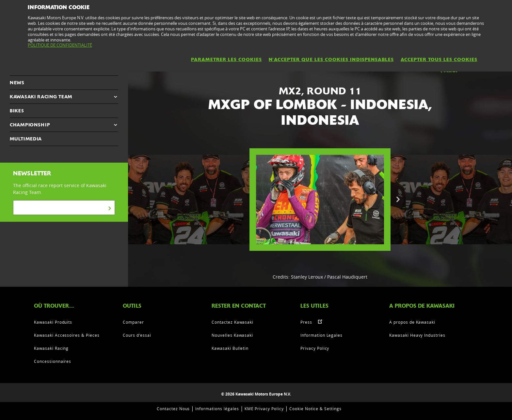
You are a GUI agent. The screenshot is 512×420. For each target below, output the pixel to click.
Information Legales (321, 335)
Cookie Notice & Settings (315, 409)
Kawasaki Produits (53, 322)
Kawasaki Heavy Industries (417, 335)
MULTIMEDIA (26, 139)
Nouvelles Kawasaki (232, 335)
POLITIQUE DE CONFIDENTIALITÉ (60, 45)
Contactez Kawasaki (232, 322)
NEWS (17, 83)
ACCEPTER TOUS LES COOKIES (439, 59)
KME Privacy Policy (264, 409)
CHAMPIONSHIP (30, 125)
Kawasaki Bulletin (230, 348)
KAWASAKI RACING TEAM (41, 97)
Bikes (17, 111)
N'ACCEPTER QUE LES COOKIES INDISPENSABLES (331, 59)
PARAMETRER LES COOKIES (226, 59)
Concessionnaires (53, 361)
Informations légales (217, 409)
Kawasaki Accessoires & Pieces (67, 335)
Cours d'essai (137, 335)
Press (306, 322)
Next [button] (398, 200)
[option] (320, 200)
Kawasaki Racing (51, 348)
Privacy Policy (315, 348)
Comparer (133, 322)
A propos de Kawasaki (412, 322)
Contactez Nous (173, 409)
